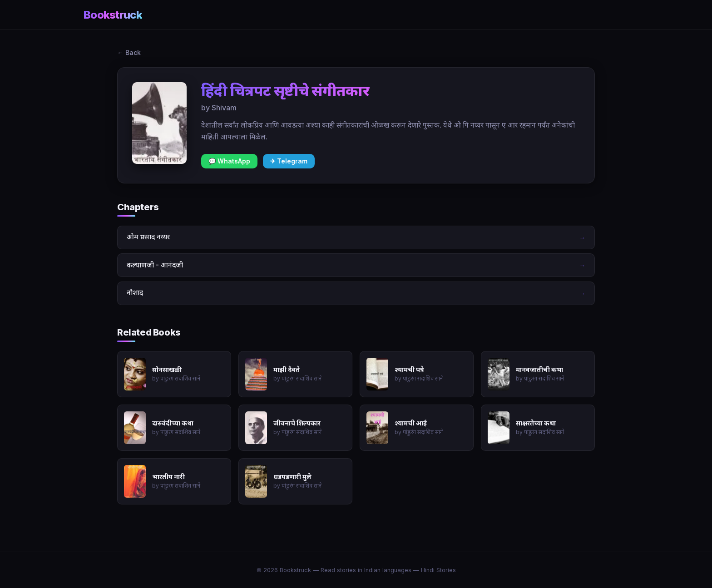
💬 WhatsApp (229, 161)
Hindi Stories (438, 570)
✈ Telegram (289, 161)
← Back (129, 52)
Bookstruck (113, 15)
